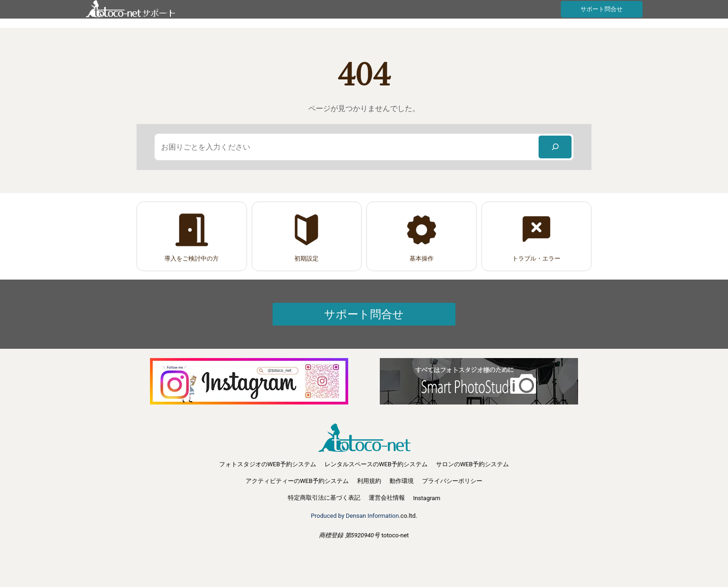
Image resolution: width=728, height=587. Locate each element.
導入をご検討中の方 (192, 258)
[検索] (555, 147)
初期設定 (306, 258)
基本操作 (422, 258)
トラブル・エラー (536, 258)
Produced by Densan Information (355, 516)
